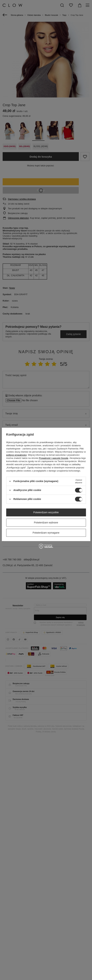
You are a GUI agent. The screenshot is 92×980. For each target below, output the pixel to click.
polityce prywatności (16, 455)
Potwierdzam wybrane (46, 523)
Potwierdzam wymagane (46, 533)
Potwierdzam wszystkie (46, 512)
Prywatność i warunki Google (54, 458)
